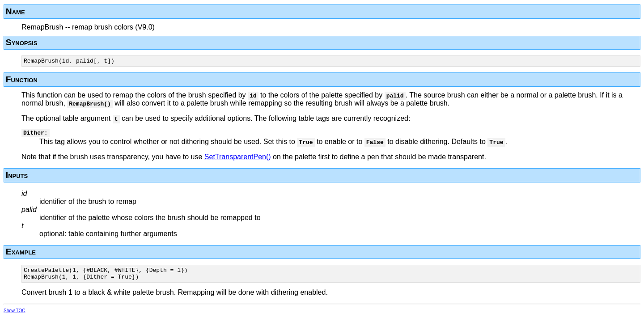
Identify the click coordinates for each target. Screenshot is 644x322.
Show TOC (15, 316)
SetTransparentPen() (238, 159)
